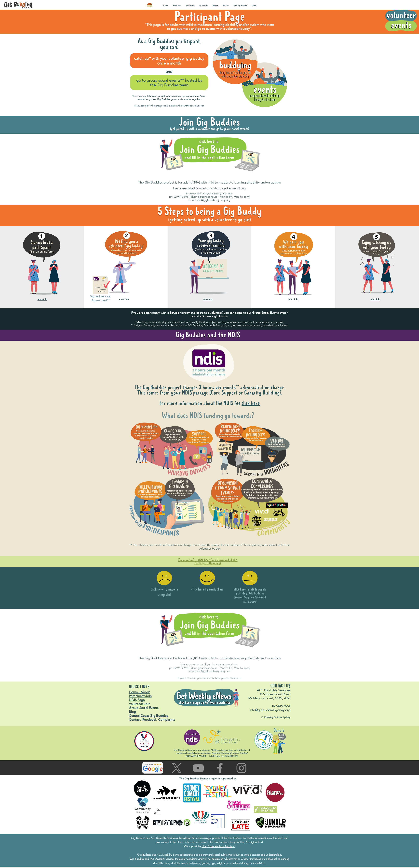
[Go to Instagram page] (241, 768)
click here (251, 403)
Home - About (139, 692)
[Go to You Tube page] (198, 768)
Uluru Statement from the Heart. (218, 846)
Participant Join (140, 696)
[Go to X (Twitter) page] (177, 768)
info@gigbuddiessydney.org (213, 200)
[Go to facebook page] (220, 768)
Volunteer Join (140, 704)
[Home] (150, 5)
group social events (163, 80)
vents (276, 313)
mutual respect (252, 855)
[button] (165, 5)
